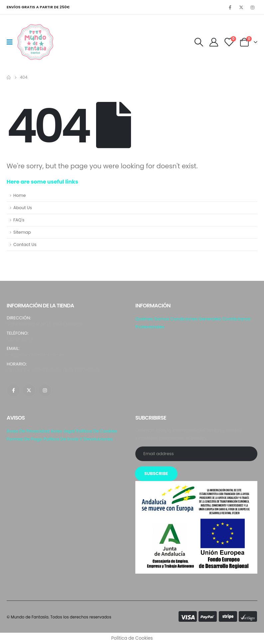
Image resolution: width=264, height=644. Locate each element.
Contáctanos (236, 319)
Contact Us (25, 244)
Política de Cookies (97, 431)
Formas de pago (24, 439)
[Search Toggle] (199, 42)
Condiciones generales (196, 319)
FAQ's (19, 220)
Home (20, 195)
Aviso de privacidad (28, 431)
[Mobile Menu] (12, 42)
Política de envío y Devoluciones (78, 439)
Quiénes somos (152, 319)
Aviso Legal (63, 431)
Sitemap (22, 232)
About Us (23, 208)
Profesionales (150, 327)
